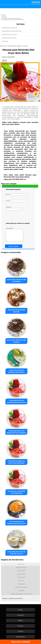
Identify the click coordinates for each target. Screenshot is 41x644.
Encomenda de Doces (10, 35)
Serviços (20, 24)
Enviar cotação (14, 246)
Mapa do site (20, 637)
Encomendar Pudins (9, 38)
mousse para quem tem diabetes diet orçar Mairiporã (16, 432)
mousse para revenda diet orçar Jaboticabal (16, 492)
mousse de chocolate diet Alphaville (16, 311)
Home (21, 610)
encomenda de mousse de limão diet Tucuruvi (16, 553)
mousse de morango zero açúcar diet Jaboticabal (16, 462)
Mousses (5, 41)
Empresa (20, 615)
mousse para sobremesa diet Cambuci (16, 341)
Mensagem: (14, 234)
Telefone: (14, 208)
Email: (17, 201)
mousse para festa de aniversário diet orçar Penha (16, 401)
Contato (20, 631)
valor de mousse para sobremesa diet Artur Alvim (16, 523)
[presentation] (18, 217)
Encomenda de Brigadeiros (12, 31)
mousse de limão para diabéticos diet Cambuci (16, 371)
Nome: (17, 195)
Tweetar (5, 60)
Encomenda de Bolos (10, 28)
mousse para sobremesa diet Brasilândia (16, 281)
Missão (20, 621)
